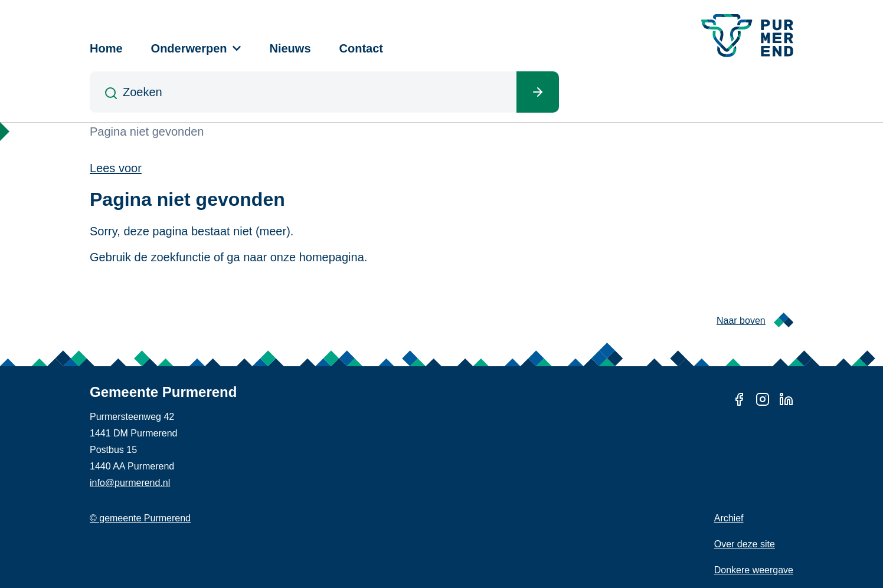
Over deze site (745, 544)
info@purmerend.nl (130, 483)
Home (106, 48)
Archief (729, 518)
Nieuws (290, 48)
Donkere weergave (754, 570)
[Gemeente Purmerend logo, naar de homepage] (747, 36)
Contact (361, 48)
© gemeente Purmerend (140, 518)
